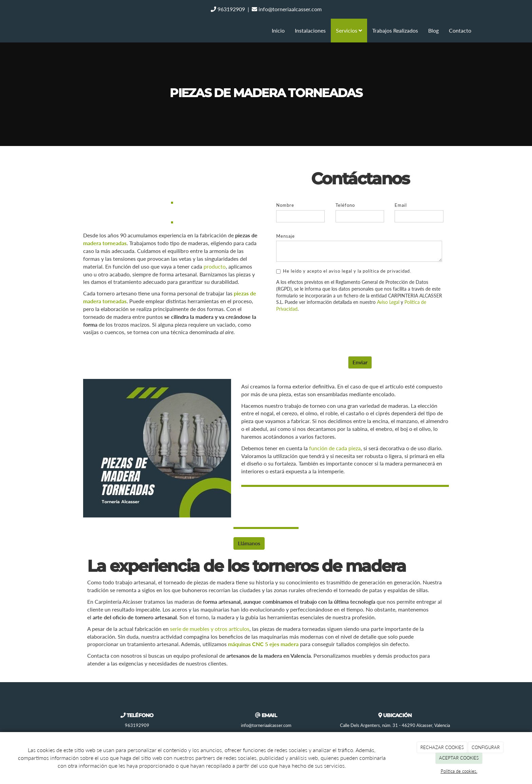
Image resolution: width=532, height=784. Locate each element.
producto (215, 266)
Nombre (285, 205)
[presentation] (328, 331)
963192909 (228, 9)
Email (401, 205)
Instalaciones (310, 30)
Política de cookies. (459, 771)
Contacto (460, 30)
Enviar (360, 362)
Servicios (349, 30)
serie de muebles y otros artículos (210, 629)
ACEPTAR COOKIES (459, 758)
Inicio (278, 30)
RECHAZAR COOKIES (442, 747)
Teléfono (345, 205)
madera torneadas (105, 243)
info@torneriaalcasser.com (287, 9)
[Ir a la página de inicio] (52, 31)
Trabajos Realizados (395, 30)
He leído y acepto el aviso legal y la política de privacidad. (344, 271)
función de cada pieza (335, 448)
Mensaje (286, 236)
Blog (433, 30)
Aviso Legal (388, 302)
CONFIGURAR (486, 747)
